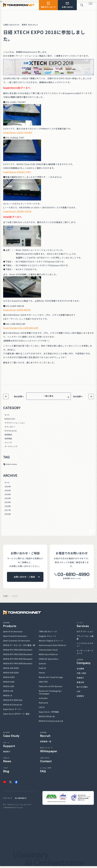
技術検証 (8, 440)
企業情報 (84, 663)
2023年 (8, 500)
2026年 (8, 488)
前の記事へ (19, 396)
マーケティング (11, 448)
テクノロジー (10, 429)
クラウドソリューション (15, 425)
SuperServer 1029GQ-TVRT (17, 172)
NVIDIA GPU (10, 421)
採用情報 (45, 736)
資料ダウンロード (49, 752)
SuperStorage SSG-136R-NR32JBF (21, 328)
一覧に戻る (49, 397)
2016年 (8, 516)
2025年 (8, 492)
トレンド (8, 444)
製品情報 (10, 626)
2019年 (8, 504)
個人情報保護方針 (21, 800)
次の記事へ (78, 396)
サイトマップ (8, 800)
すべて (7, 417)
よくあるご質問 (46, 772)
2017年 (8, 512)
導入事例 (11, 736)
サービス (83, 626)
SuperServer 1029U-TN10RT (18, 132)
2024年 (8, 496)
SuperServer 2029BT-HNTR (17, 211)
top (5, 598)
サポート (9, 746)
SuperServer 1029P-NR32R (17, 310)
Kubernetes (12, 466)
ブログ (6, 772)
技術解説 (8, 436)
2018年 (8, 508)
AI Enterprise (11, 433)
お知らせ (7, 762)
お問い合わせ (46, 762)
